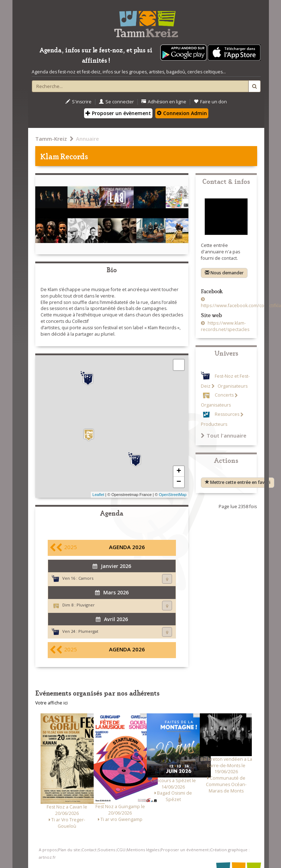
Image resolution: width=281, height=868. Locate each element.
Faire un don (210, 102)
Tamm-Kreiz (51, 139)
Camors (86, 578)
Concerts (224, 395)
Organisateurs (232, 386)
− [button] (179, 482)
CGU (121, 850)
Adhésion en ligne (164, 102)
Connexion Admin (182, 113)
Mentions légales (143, 850)
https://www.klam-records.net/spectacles (225, 326)
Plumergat (88, 631)
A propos (48, 850)
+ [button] (179, 471)
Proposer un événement (185, 850)
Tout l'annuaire (224, 435)
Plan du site (69, 850)
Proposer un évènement (118, 113)
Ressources (227, 415)
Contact (89, 850)
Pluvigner (86, 605)
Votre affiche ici (51, 703)
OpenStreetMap (173, 495)
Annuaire (87, 139)
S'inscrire (79, 102)
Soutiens (106, 850)
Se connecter (116, 102)
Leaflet (98, 495)
